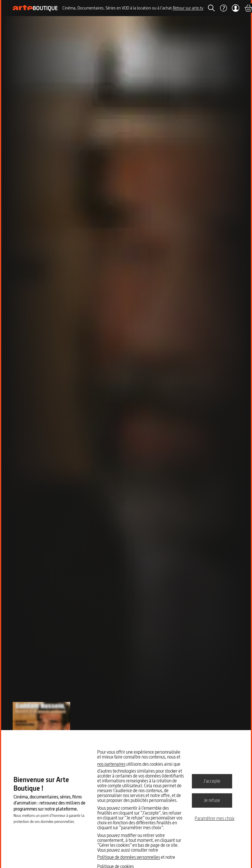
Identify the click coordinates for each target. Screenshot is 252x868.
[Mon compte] (235, 8)
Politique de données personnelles (129, 857)
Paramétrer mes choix (215, 818)
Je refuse (212, 800)
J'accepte (212, 781)
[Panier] (248, 8)
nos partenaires (111, 764)
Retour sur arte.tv (188, 8)
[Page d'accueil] (35, 8)
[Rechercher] (211, 8)
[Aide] (223, 8)
